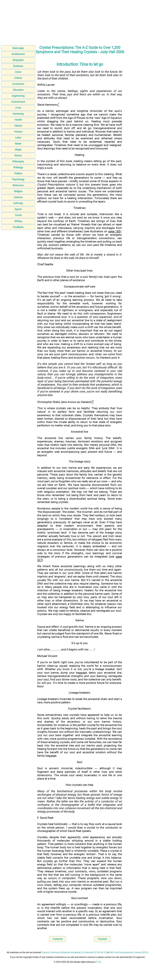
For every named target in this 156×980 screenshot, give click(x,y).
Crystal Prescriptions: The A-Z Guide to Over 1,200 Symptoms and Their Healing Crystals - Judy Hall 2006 (80, 50)
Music (18, 144)
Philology (18, 167)
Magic (18, 150)
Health (18, 120)
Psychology (18, 179)
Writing (18, 221)
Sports (18, 209)
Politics (18, 173)
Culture (18, 78)
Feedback (18, 227)
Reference (18, 185)
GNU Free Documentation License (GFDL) (129, 952)
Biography (18, 60)
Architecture (18, 54)
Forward (102, 939)
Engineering (18, 96)
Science (18, 197)
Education (18, 90)
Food (18, 108)
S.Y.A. (99, 962)
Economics (18, 84)
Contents (58, 939)
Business (18, 66)
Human (18, 132)
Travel (18, 215)
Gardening (18, 114)
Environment (18, 102)
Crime (18, 72)
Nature (18, 155)
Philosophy (18, 161)
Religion (18, 191)
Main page (18, 48)
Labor (18, 138)
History (18, 126)
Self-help (18, 203)
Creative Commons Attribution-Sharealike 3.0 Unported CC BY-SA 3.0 (74, 952)
